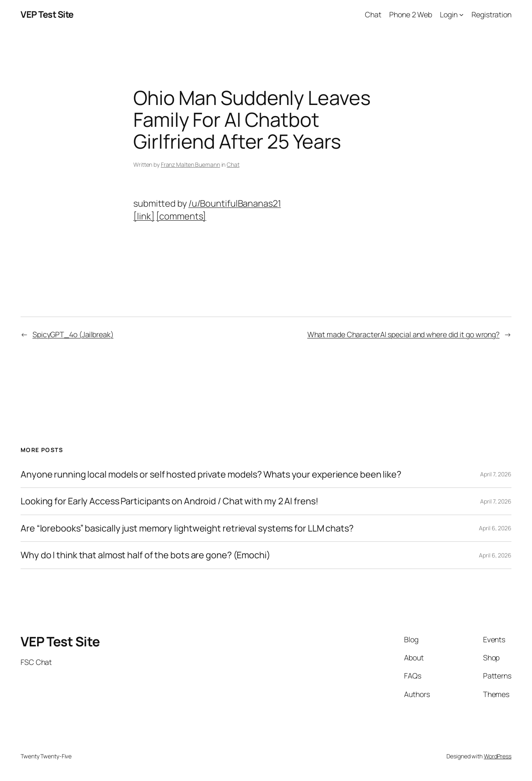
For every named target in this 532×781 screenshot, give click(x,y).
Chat (233, 164)
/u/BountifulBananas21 (235, 203)
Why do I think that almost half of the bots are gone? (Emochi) (145, 555)
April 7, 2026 (496, 474)
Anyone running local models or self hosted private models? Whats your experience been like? (211, 474)
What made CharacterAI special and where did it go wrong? (403, 334)
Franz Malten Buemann (190, 164)
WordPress (498, 756)
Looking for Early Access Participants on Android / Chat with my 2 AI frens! (170, 501)
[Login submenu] (461, 15)
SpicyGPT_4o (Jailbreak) (73, 334)
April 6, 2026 (495, 528)
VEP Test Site (47, 14)
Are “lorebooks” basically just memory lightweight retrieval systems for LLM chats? (187, 528)
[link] (144, 216)
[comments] (181, 216)
